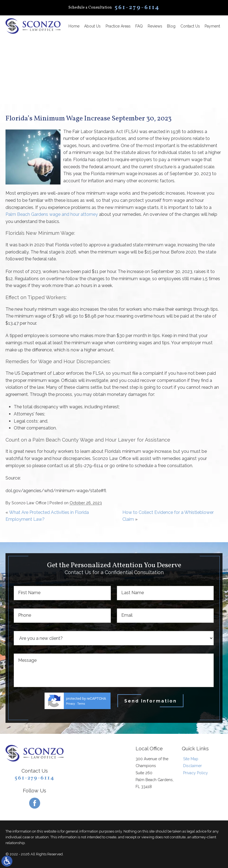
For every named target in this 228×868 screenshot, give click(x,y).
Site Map (191, 759)
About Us (92, 26)
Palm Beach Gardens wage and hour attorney (52, 214)
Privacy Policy (196, 773)
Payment (212, 26)
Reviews (155, 26)
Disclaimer (193, 766)
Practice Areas (118, 26)
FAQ (139, 26)
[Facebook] (35, 803)
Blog (171, 26)
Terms (81, 704)
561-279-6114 (35, 778)
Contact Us (190, 26)
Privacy (70, 704)
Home (74, 26)
